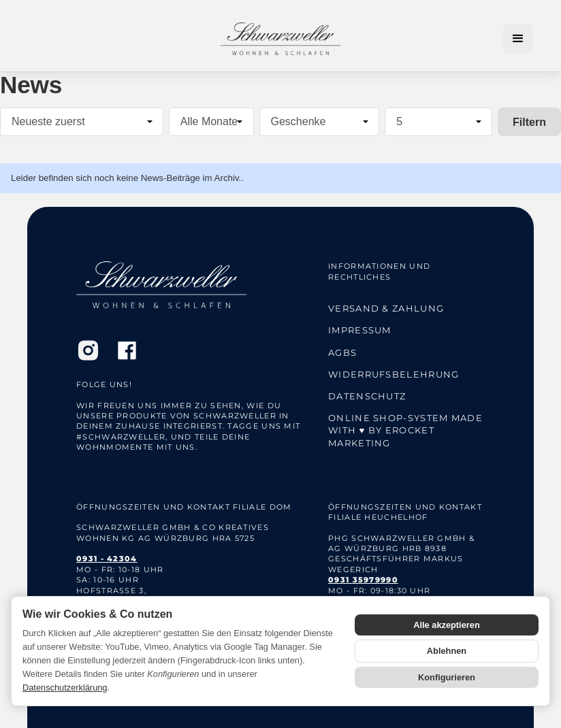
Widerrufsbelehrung (394, 374)
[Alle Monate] (211, 122)
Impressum (360, 330)
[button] (518, 39)
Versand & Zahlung (386, 308)
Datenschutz (367, 396)
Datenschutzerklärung (65, 688)
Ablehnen (447, 651)
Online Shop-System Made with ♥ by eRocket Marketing (405, 430)
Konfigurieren (447, 677)
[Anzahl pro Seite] (438, 122)
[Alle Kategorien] (320, 122)
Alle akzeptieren (446, 625)
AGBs (342, 352)
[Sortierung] (82, 122)
